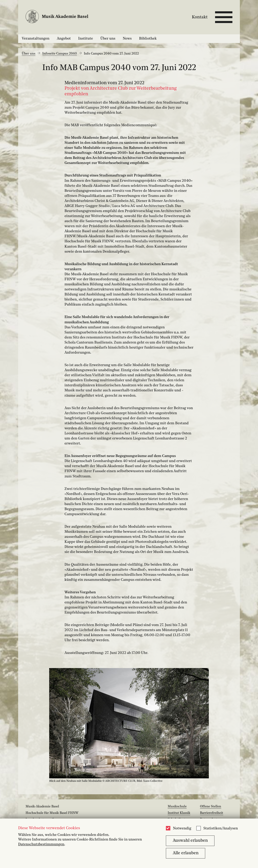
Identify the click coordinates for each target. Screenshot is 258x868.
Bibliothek (148, 39)
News (127, 39)
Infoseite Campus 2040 (60, 54)
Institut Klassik (179, 813)
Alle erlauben (186, 853)
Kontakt (200, 17)
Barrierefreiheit (212, 813)
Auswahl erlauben (190, 841)
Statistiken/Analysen (221, 829)
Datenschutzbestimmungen (41, 844)
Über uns (108, 39)
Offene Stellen (211, 807)
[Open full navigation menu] (224, 17)
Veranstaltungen (36, 39)
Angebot (64, 39)
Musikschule (177, 807)
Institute (86, 39)
